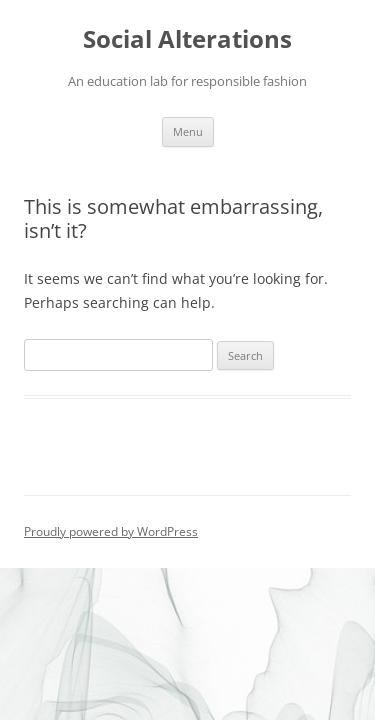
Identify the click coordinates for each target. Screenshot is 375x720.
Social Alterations (187, 39)
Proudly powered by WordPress (111, 531)
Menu (188, 131)
